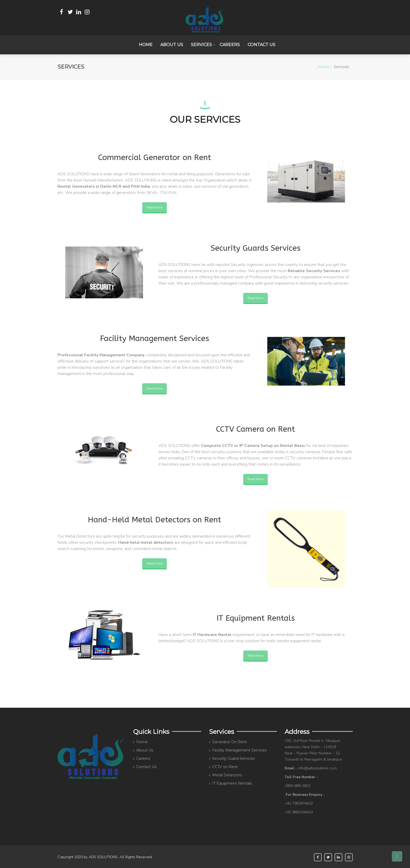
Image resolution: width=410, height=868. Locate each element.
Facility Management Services (239, 749)
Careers (230, 44)
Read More (154, 207)
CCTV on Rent (225, 766)
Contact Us (261, 44)
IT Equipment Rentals (232, 783)
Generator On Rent (229, 741)
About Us (172, 44)
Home (146, 44)
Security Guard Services (233, 758)
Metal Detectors (227, 774)
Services (201, 44)
